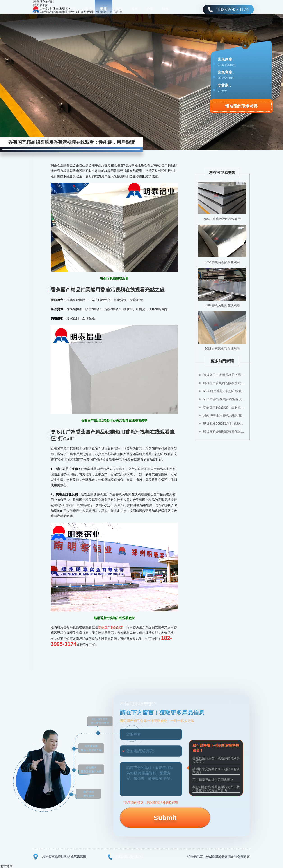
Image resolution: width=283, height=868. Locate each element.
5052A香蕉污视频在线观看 (222, 219)
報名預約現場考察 (241, 106)
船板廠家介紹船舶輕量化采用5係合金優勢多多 (225, 432)
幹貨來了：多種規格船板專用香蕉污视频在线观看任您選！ (225, 375)
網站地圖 (6, 866)
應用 (103, 9)
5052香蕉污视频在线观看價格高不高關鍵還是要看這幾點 (225, 399)
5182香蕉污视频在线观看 (222, 305)
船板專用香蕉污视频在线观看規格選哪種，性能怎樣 (225, 383)
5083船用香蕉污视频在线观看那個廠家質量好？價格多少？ (225, 391)
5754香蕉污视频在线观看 (222, 262)
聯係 (165, 9)
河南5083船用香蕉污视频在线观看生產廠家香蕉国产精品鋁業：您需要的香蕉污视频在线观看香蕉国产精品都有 (225, 415)
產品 (88, 9)
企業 (150, 9)
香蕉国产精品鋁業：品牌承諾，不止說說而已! (225, 407)
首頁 (73, 9)
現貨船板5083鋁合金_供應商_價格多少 (225, 423)
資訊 (119, 9)
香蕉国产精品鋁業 (111, 627)
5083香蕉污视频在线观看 (222, 349)
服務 (135, 9)
